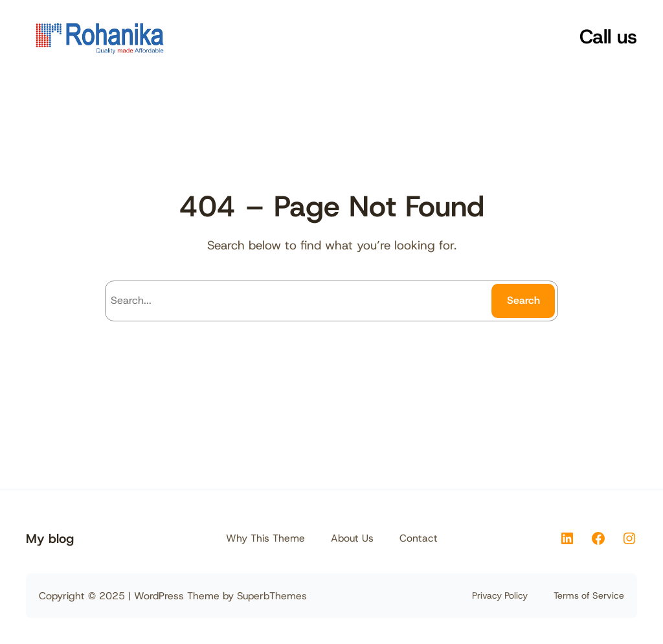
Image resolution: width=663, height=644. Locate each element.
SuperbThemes (272, 596)
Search (523, 300)
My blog (50, 538)
